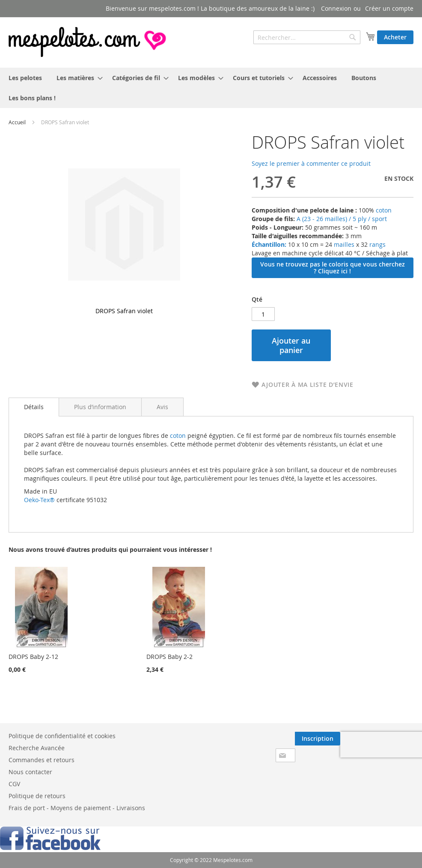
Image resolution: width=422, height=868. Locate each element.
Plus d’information (100, 407)
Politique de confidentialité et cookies (62, 736)
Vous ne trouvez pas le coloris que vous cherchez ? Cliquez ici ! (333, 268)
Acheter (395, 37)
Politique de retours (37, 796)
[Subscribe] (318, 739)
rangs (377, 244)
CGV (14, 784)
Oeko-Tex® (39, 500)
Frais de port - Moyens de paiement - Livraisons (77, 808)
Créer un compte (389, 8)
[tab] (34, 407)
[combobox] (307, 37)
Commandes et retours (42, 760)
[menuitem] (25, 78)
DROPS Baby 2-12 (33, 657)
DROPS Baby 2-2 (169, 657)
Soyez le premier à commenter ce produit (311, 163)
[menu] (211, 88)
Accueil (17, 122)
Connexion (336, 8)
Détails (34, 407)
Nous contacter (30, 772)
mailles (343, 244)
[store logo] (88, 42)
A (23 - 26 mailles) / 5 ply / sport (342, 219)
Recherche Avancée (37, 748)
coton (384, 210)
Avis (162, 407)
